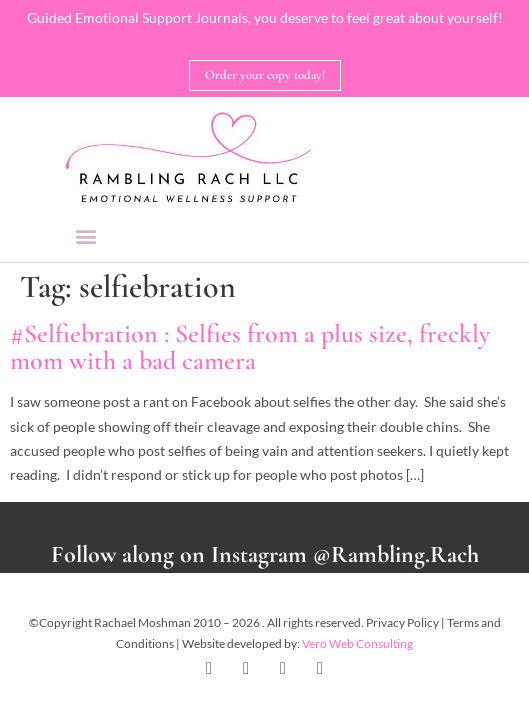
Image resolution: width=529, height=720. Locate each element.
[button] (86, 235)
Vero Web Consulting (357, 643)
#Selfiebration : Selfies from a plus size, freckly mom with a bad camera (250, 347)
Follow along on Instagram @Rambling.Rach (265, 554)
